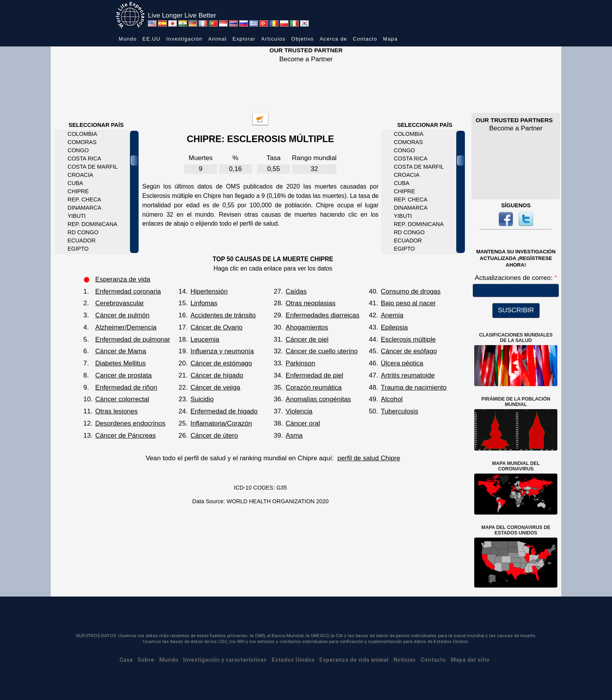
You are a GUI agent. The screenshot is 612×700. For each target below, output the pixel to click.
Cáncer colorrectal (122, 399)
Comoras (82, 142)
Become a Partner (306, 59)
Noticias (405, 660)
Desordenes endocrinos (130, 423)
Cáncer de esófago (409, 351)
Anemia (392, 315)
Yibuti (76, 216)
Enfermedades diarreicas (323, 315)
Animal (217, 39)
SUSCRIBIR (516, 310)
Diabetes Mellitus (120, 363)
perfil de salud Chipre (369, 458)
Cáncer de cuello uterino (322, 351)
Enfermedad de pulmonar (133, 339)
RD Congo (83, 232)
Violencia (299, 411)
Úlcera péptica (402, 363)
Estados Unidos (293, 660)
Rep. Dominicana (93, 224)
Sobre (146, 660)
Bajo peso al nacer (408, 303)
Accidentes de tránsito (223, 315)
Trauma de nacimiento (414, 387)
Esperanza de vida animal (354, 660)
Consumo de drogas (411, 291)
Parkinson (301, 363)
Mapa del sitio (470, 660)
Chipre (78, 191)
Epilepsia (394, 327)
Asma (294, 435)
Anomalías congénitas (318, 399)
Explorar (244, 39)
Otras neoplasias (311, 303)
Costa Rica (84, 159)
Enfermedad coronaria (128, 291)
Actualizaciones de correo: (514, 278)
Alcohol (392, 399)
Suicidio (202, 399)
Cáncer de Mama (121, 351)
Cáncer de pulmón (122, 315)
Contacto (365, 39)
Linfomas (204, 303)
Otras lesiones (117, 411)
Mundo (128, 39)
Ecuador (82, 240)
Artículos (273, 39)
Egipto (78, 249)
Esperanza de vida (123, 279)
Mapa (390, 39)
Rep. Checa (84, 199)
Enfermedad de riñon (126, 387)
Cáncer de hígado (217, 375)
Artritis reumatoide (408, 375)
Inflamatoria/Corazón (221, 423)
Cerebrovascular (120, 303)
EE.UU (151, 39)
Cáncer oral (303, 423)
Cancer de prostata (124, 375)
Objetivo (302, 39)
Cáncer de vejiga (215, 387)
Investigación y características (225, 660)
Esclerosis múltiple (408, 339)
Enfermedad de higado (224, 411)
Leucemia (205, 339)
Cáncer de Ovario (216, 327)
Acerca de (333, 39)
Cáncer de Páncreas (125, 435)
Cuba (75, 183)
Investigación (184, 39)
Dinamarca (84, 208)
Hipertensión (209, 291)
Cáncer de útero (214, 435)
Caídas (296, 291)
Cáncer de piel (307, 339)
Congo (78, 150)
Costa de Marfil (93, 167)
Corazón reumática (314, 387)
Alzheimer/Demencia (126, 327)
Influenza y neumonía (222, 351)
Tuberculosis (400, 411)
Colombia (82, 134)
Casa (126, 660)
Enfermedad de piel (314, 375)
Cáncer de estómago (221, 363)
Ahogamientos (307, 327)
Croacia (80, 175)
